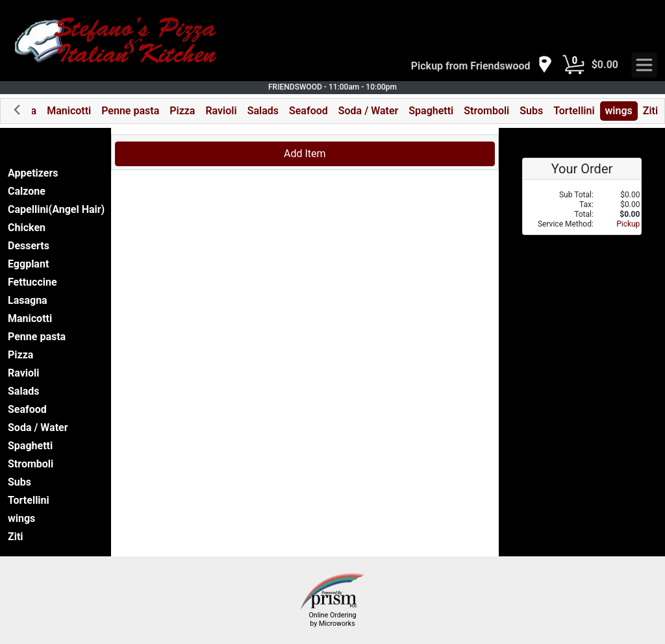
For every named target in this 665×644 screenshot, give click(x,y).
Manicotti (69, 111)
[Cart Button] (573, 65)
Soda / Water (369, 111)
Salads (263, 111)
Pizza (182, 111)
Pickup (628, 224)
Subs (531, 111)
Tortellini (574, 111)
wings (619, 111)
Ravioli (221, 111)
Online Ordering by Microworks (332, 619)
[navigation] (482, 65)
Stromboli (486, 111)
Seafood (308, 111)
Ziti (650, 111)
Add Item (305, 154)
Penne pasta (130, 111)
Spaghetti (431, 111)
